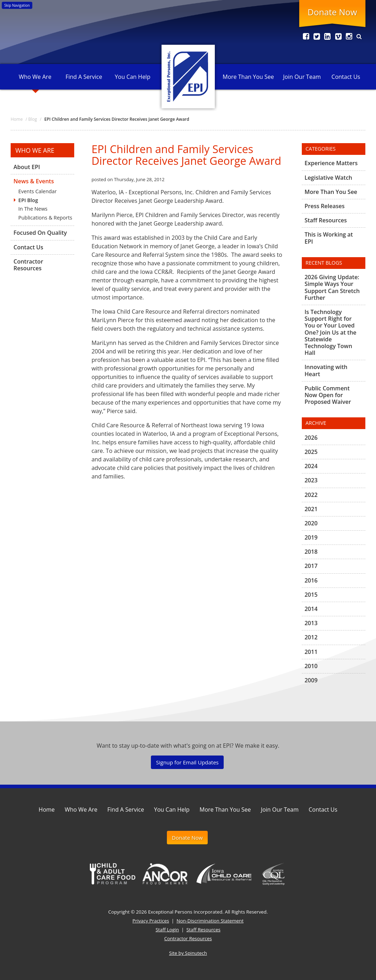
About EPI (27, 167)
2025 (311, 452)
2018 (311, 552)
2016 (311, 580)
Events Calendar (38, 191)
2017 (311, 566)
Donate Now (332, 12)
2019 (311, 537)
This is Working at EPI (329, 238)
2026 (311, 438)
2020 (311, 523)
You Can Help (132, 77)
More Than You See (248, 77)
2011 (311, 652)
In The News (33, 209)
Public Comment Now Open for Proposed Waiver (328, 395)
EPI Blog (28, 200)
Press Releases (325, 206)
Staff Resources (326, 220)
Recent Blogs (324, 263)
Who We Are (35, 77)
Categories (321, 149)
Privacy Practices (151, 921)
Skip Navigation (17, 5)
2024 (311, 466)
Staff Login (167, 930)
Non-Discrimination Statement (210, 921)
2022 (311, 495)
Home (47, 810)
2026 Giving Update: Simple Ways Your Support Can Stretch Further (332, 288)
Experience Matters (331, 163)
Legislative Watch (328, 178)
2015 (311, 595)
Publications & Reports (45, 218)
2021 (311, 509)
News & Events (34, 181)
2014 (311, 609)
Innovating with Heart (326, 370)
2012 (311, 637)
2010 (311, 666)
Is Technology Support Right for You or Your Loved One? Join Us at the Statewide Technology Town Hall (331, 332)
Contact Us (346, 77)
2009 (311, 680)
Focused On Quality (40, 233)
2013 (311, 623)
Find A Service (84, 77)
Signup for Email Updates (187, 762)
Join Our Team (302, 77)
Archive (316, 423)
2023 (311, 480)
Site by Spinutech (188, 953)
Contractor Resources (28, 265)
